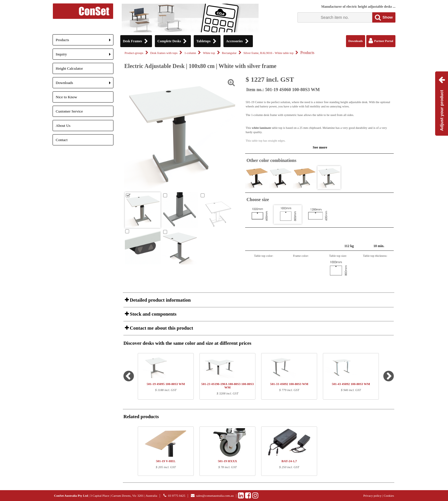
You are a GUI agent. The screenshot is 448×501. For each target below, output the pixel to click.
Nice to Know (66, 97)
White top (209, 53)
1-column (190, 53)
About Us (63, 126)
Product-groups (134, 53)
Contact (62, 140)
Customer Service (69, 111)
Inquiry (85, 56)
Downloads (85, 84)
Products (85, 42)
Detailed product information (160, 300)
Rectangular (229, 53)
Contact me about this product (161, 328)
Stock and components (153, 314)
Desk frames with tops (164, 53)
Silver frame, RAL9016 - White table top (268, 53)
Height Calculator (69, 68)
